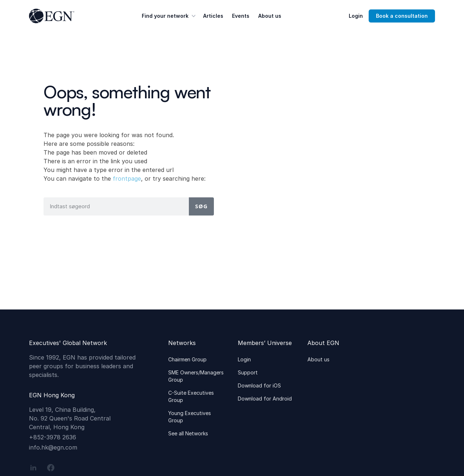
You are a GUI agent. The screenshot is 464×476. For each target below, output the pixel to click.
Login (356, 16)
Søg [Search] (201, 206)
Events (241, 16)
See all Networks (188, 433)
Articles (213, 16)
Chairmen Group (187, 359)
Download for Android (265, 399)
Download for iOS (259, 385)
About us (270, 16)
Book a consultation (402, 16)
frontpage (127, 178)
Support (248, 372)
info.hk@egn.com (53, 447)
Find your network (169, 16)
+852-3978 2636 (53, 437)
